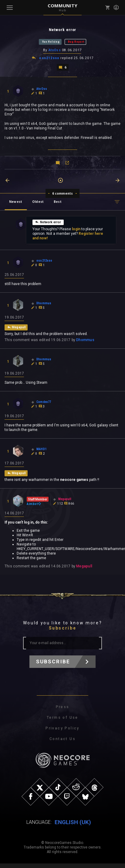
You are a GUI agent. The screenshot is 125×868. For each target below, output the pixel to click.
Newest (16, 202)
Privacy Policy (62, 728)
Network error (48, 222)
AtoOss (55, 50)
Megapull (84, 566)
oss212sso (49, 58)
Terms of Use (62, 718)
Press (63, 707)
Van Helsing (51, 42)
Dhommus (85, 340)
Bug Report (76, 42)
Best (58, 202)
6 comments (63, 193)
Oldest (38, 202)
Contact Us (62, 739)
